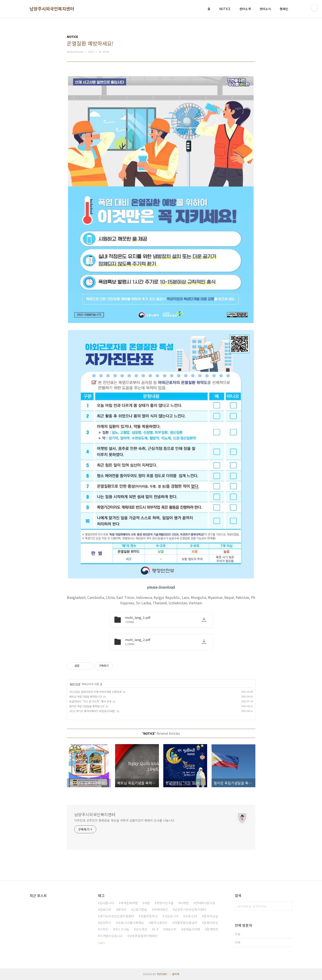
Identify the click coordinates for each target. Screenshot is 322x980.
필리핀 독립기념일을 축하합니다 (87, 706)
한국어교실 (211, 916)
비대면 (184, 903)
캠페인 (284, 9)
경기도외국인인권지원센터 (117, 916)
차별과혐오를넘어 (186, 923)
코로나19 (191, 916)
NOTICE (225, 9)
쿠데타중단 (161, 909)
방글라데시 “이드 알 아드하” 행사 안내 (90, 701)
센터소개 (245, 9)
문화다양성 (211, 923)
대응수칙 (171, 929)
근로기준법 (140, 909)
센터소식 (265, 9)
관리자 (176, 974)
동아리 (122, 909)
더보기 (102, 943)
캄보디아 (105, 909)
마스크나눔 (122, 929)
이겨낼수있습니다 (111, 936)
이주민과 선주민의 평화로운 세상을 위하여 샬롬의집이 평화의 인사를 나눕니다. (125, 820)
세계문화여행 (129, 903)
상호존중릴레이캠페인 (143, 936)
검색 (288, 906)
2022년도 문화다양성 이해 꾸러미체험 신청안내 (95, 692)
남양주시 (105, 923)
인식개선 (141, 929)
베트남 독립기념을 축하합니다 (86, 696)
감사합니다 (107, 903)
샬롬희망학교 (149, 916)
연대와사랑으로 (205, 903)
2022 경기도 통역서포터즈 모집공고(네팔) (92, 711)
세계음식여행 (192, 929)
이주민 (104, 929)
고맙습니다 (171, 916)
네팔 (147, 903)
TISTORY (162, 974)
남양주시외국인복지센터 (52, 9)
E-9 (156, 929)
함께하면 (212, 929)
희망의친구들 (165, 903)
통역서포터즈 (159, 923)
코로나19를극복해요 (131, 923)
